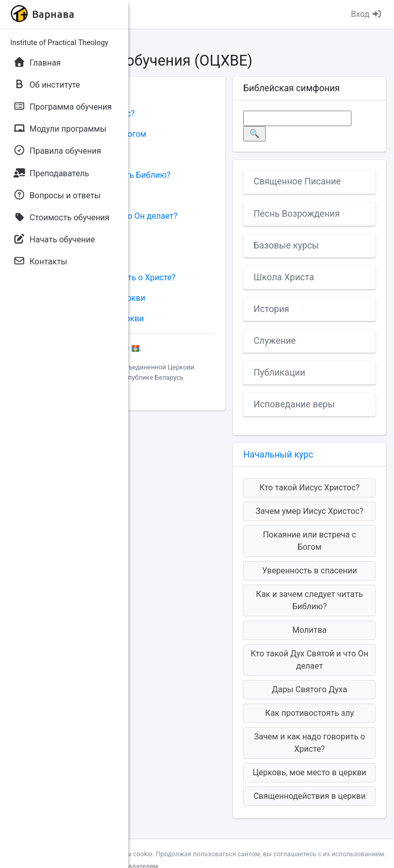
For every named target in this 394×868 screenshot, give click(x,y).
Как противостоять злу (310, 713)
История (271, 309)
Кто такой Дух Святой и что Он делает (310, 660)
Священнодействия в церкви (310, 796)
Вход (366, 14)
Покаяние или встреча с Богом (309, 541)
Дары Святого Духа (310, 689)
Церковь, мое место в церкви (310, 772)
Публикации (279, 373)
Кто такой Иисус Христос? (310, 488)
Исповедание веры (294, 404)
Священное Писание (297, 181)
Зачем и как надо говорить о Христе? (310, 743)
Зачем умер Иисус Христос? (309, 511)
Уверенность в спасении (310, 571)
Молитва (310, 630)
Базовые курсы (286, 245)
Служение (274, 341)
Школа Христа (284, 277)
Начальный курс (278, 454)
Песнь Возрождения (297, 214)
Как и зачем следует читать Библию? (309, 600)
